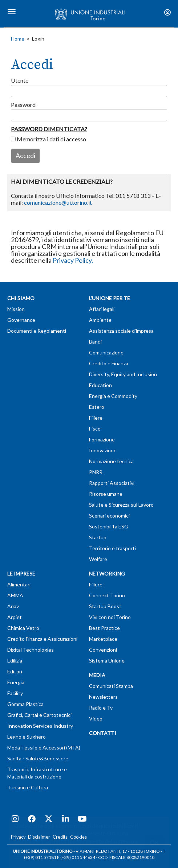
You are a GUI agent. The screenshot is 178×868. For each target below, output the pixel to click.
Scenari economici (109, 516)
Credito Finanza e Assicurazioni (42, 639)
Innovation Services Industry (40, 726)
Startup (98, 537)
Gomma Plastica (25, 704)
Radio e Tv (101, 708)
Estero (97, 407)
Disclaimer (39, 837)
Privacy (18, 837)
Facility (15, 693)
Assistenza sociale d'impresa (121, 331)
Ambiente (100, 320)
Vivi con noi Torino (110, 617)
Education (100, 385)
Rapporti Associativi (112, 483)
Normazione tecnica (111, 461)
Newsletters (103, 697)
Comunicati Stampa (111, 686)
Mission (16, 309)
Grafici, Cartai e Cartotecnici (39, 715)
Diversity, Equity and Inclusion (123, 374)
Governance (21, 320)
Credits (60, 837)
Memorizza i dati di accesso (48, 139)
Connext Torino (107, 595)
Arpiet (15, 617)
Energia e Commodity (113, 396)
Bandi (95, 342)
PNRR (96, 472)
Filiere (96, 418)
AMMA (15, 595)
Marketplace (103, 639)
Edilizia (15, 661)
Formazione (102, 439)
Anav (13, 606)
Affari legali (102, 309)
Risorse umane (106, 494)
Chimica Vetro (23, 628)
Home (18, 39)
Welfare (98, 559)
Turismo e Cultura (28, 787)
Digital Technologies (31, 650)
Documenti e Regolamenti (37, 331)
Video (96, 719)
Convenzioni (103, 650)
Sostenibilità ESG (109, 526)
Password (23, 105)
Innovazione (103, 450)
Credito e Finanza (109, 363)
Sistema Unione (107, 661)
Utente (20, 80)
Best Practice (104, 628)
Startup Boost (105, 606)
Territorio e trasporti (112, 548)
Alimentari (19, 584)
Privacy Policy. (73, 260)
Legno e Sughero (27, 737)
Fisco (95, 429)
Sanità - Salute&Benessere (38, 758)
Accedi (25, 155)
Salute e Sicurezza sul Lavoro (121, 505)
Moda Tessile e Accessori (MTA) (44, 747)
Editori (15, 671)
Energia (16, 682)
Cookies (78, 837)
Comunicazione (106, 352)
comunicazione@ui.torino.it (58, 202)
